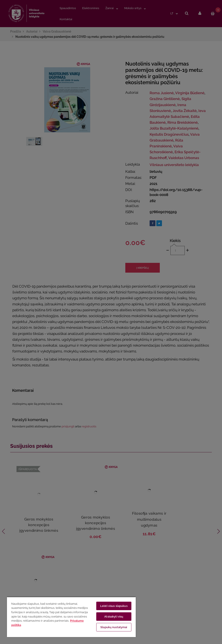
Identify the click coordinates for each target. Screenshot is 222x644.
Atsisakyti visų (114, 617)
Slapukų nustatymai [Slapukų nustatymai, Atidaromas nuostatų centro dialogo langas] (114, 627)
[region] (71, 617)
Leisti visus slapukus (114, 606)
